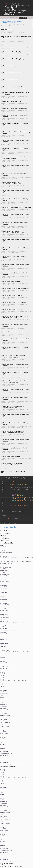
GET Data (4, 531)
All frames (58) (23, 18)
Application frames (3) (12, 18)
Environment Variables (8, 767)
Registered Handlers (7, 864)
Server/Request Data (7, 543)
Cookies (3, 538)
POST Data (4, 533)
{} (12, 519)
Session (3, 541)
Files (2, 536)
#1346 (16, 519)
